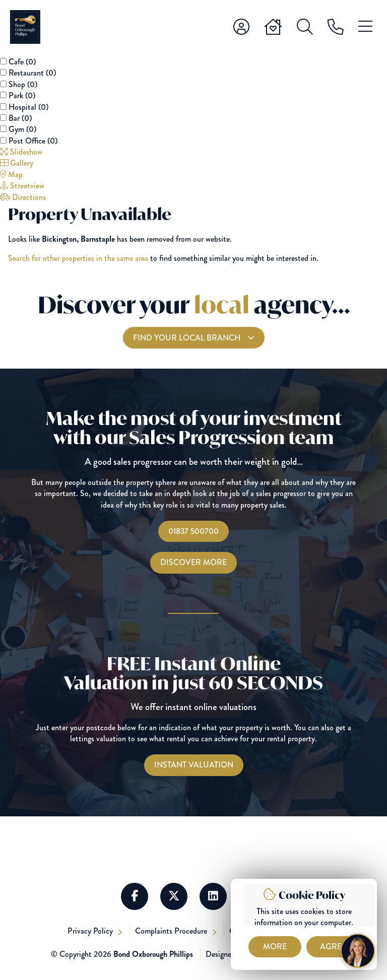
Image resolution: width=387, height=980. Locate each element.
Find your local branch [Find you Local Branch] (188, 350)
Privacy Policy (91, 931)
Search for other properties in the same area (78, 258)
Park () (22, 95)
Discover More (193, 562)
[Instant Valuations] (194, 765)
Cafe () (22, 62)
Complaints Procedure (172, 931)
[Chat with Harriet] (358, 951)
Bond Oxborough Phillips (153, 954)
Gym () (22, 129)
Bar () (20, 118)
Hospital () (28, 107)
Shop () (23, 84)
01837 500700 (193, 531)
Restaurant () (32, 73)
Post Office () (33, 141)
